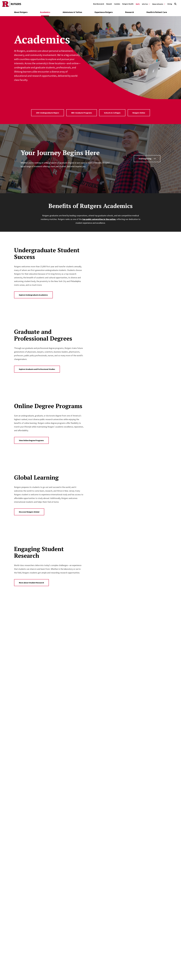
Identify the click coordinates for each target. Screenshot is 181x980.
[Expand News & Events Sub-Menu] (159, 4)
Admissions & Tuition (72, 12)
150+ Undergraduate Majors (48, 113)
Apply (138, 4)
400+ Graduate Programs (82, 113)
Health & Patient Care (157, 12)
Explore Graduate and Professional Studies (37, 369)
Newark (109, 4)
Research (130, 12)
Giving (170, 4)
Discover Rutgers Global (29, 512)
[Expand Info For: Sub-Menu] (146, 4)
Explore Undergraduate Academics (33, 295)
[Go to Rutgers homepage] (12, 4)
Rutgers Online (139, 113)
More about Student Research (31, 583)
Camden (117, 4)
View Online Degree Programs (31, 440)
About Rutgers (21, 12)
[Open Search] (175, 4)
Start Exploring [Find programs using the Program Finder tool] (147, 159)
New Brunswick (99, 4)
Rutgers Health (128, 4)
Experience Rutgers (104, 12)
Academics (45, 12)
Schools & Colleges (112, 113)
